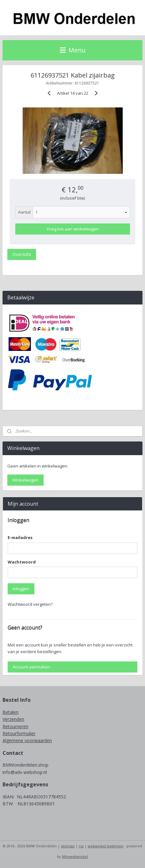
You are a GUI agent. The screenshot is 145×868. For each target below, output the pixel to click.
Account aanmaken (31, 667)
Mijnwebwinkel (75, 856)
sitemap (68, 846)
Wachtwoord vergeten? (30, 604)
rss (81, 846)
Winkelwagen (25, 480)
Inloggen (21, 589)
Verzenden (13, 719)
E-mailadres (20, 537)
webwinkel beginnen (105, 846)
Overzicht (22, 254)
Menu (73, 50)
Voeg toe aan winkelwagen (73, 229)
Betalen (11, 712)
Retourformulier (19, 733)
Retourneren (15, 726)
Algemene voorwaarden (27, 740)
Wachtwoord (22, 562)
